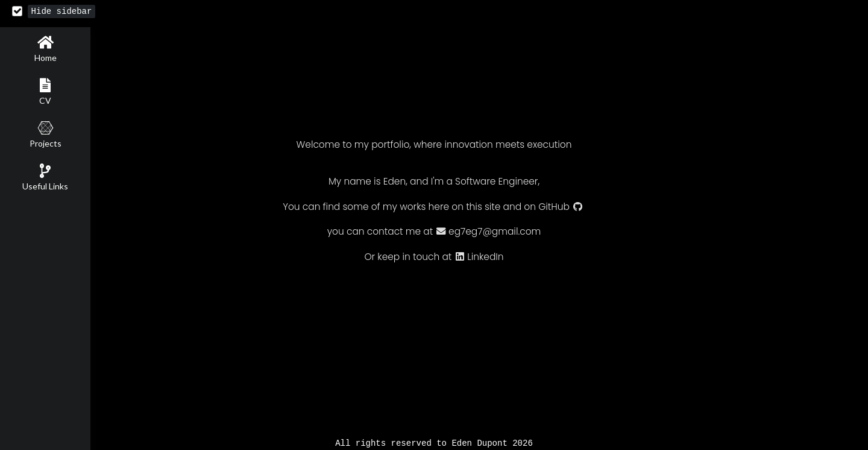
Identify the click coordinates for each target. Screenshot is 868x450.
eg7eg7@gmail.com (488, 232)
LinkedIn (479, 257)
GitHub (561, 207)
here (439, 207)
